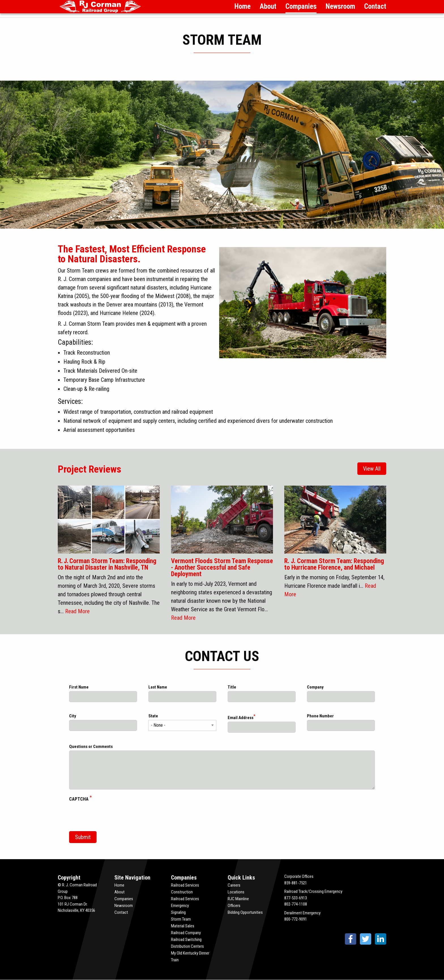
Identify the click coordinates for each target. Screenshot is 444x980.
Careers (234, 885)
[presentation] (112, 816)
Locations (236, 892)
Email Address (241, 718)
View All (372, 469)
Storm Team (181, 919)
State (153, 716)
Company (315, 687)
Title (232, 687)
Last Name (158, 687)
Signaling (178, 912)
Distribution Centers (187, 946)
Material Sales (183, 926)
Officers (234, 906)
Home (243, 6)
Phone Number (320, 716)
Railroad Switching (186, 940)
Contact (375, 6)
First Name (79, 687)
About (268, 6)
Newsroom (340, 6)
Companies (301, 6)
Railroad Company (186, 933)
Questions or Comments (91, 747)
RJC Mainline (238, 899)
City (73, 716)
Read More (77, 611)
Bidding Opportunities (245, 912)
